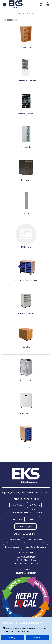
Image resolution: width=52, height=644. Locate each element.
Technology (18, 519)
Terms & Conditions (34, 540)
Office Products (18, 505)
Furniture (31, 14)
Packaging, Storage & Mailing (19, 512)
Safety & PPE (33, 519)
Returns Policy (15, 540)
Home (20, 14)
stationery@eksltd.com (26, 573)
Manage (12, 637)
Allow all (37, 637)
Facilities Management (26, 526)
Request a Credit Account (35, 547)
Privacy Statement (13, 547)
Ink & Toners (34, 505)
